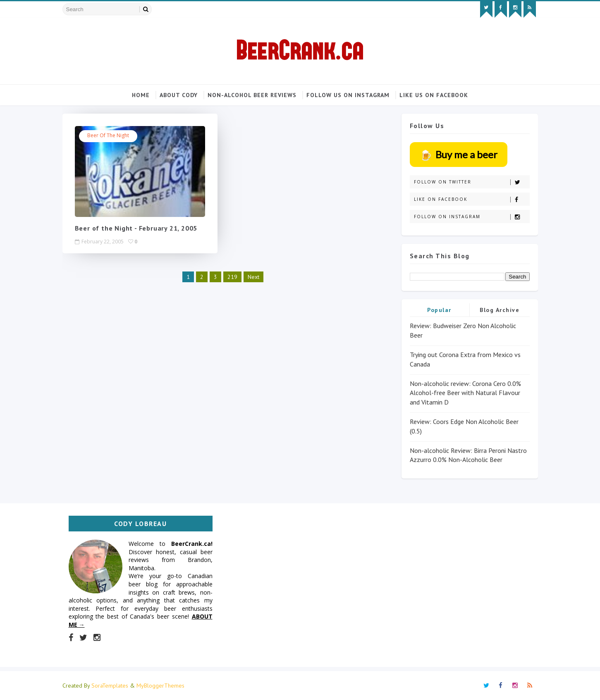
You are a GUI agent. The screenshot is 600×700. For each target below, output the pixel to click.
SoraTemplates (110, 686)
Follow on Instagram (472, 217)
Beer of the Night (108, 135)
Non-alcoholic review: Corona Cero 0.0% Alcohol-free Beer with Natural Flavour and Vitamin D (465, 393)
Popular (439, 310)
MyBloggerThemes (160, 686)
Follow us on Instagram (348, 95)
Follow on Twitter (472, 182)
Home (141, 95)
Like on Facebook (472, 199)
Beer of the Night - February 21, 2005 (136, 228)
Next (253, 276)
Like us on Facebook (434, 95)
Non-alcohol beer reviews (252, 95)
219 (232, 276)
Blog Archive (500, 310)
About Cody (179, 95)
